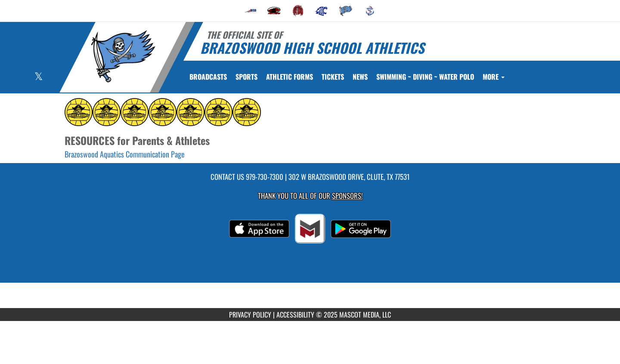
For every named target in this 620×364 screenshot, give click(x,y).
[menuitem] (250, 11)
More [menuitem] (494, 77)
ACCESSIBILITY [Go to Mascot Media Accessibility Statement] (295, 315)
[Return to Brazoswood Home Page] (123, 56)
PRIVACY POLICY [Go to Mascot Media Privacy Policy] (250, 315)
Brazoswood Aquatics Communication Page (125, 154)
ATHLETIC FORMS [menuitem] (290, 77)
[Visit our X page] (39, 77)
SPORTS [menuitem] (246, 77)
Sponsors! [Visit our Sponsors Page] (347, 196)
